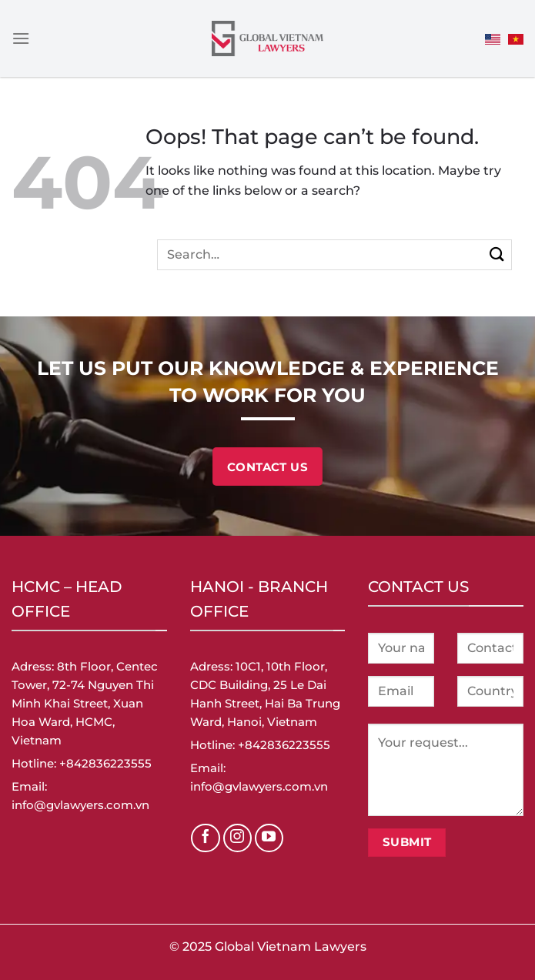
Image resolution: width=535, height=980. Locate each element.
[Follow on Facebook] (206, 838)
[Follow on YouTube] (269, 838)
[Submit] (497, 254)
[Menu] (21, 38)
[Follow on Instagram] (238, 838)
